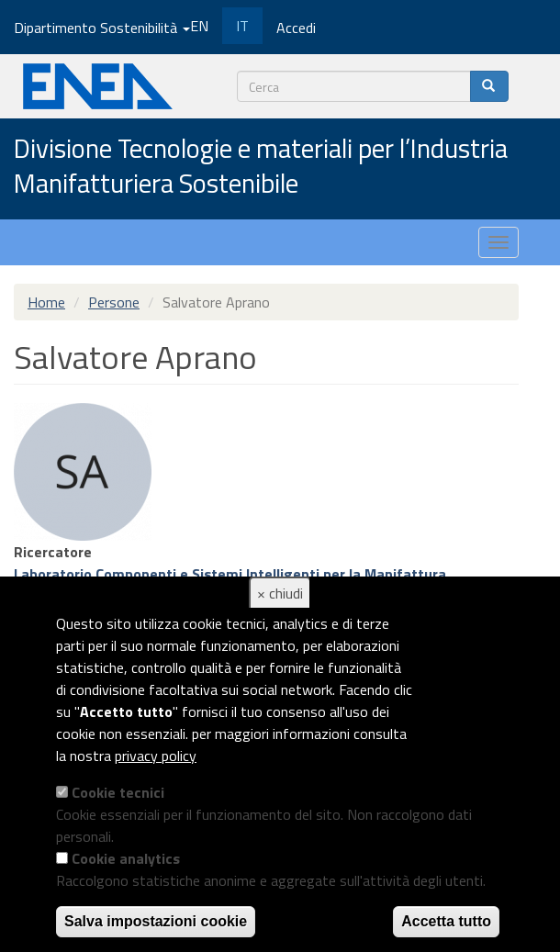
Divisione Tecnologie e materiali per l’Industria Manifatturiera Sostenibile (261, 167)
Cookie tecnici (118, 792)
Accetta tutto (446, 921)
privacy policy (156, 756)
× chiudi (280, 593)
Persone (114, 302)
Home (46, 302)
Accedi (296, 28)
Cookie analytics (126, 858)
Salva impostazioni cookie (156, 921)
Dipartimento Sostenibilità (102, 28)
